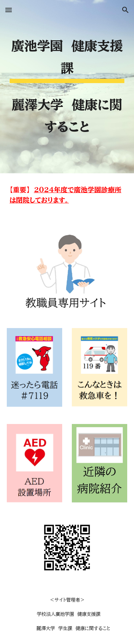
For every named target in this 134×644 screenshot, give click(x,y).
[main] (67, 87)
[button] (9, 10)
